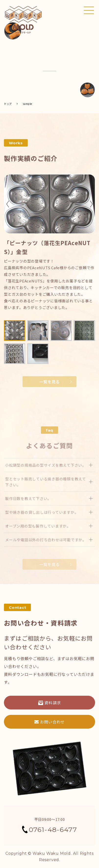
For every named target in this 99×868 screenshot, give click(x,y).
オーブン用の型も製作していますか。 (38, 534)
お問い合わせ (49, 722)
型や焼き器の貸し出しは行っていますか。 (42, 521)
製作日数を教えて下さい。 (28, 507)
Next (91, 204)
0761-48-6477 (49, 830)
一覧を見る (49, 382)
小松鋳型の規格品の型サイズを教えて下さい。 (46, 474)
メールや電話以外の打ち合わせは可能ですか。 (46, 548)
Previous (8, 204)
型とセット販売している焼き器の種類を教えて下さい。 (46, 490)
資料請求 (50, 703)
